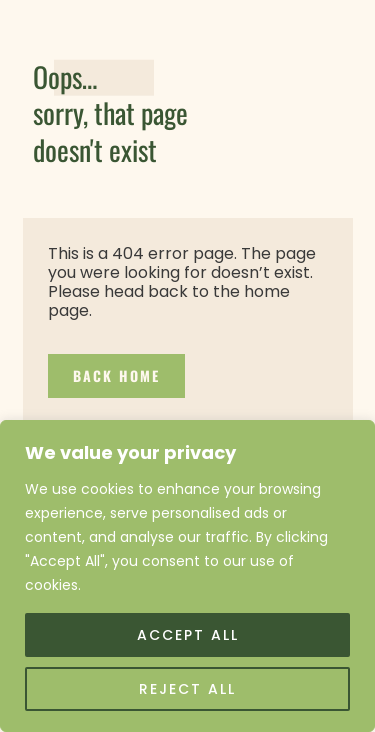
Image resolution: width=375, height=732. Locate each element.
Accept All (188, 635)
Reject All (187, 689)
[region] (187, 576)
